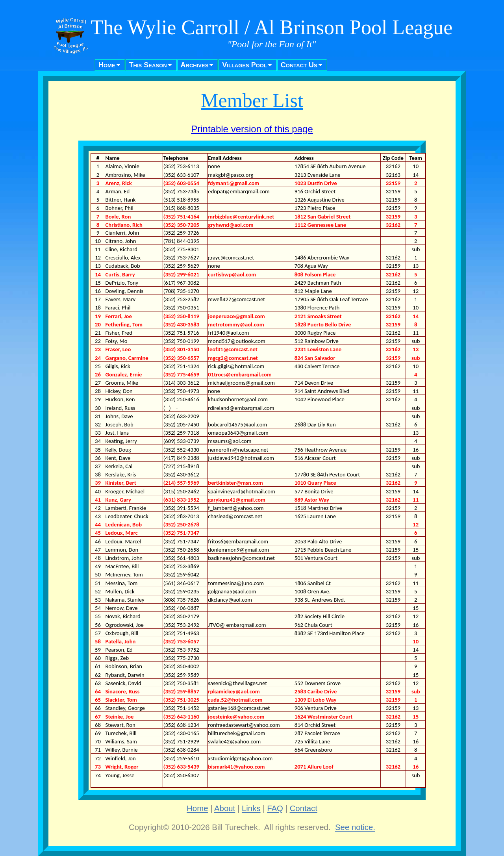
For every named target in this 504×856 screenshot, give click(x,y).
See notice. (355, 827)
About (225, 808)
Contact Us (299, 65)
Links (251, 808)
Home (107, 65)
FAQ (275, 808)
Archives (195, 65)
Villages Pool (245, 65)
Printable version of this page (252, 129)
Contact (304, 808)
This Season (148, 65)
